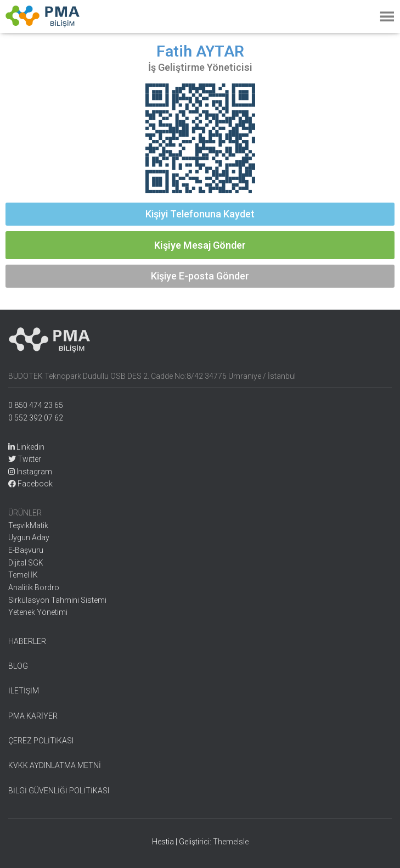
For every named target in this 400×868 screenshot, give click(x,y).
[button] (200, 214)
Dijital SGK (26, 563)
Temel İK (23, 575)
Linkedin (26, 447)
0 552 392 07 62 (36, 418)
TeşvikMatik (28, 525)
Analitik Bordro (34, 587)
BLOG (18, 666)
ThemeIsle (231, 842)
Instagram (30, 472)
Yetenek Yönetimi (38, 612)
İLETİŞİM (24, 691)
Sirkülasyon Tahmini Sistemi (57, 600)
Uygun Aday (29, 537)
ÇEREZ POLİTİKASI (41, 741)
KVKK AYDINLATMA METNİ (55, 765)
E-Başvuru (26, 550)
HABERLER (27, 641)
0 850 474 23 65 (36, 405)
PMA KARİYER (33, 716)
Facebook (30, 484)
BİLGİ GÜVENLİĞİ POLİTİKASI (59, 791)
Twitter (25, 459)
